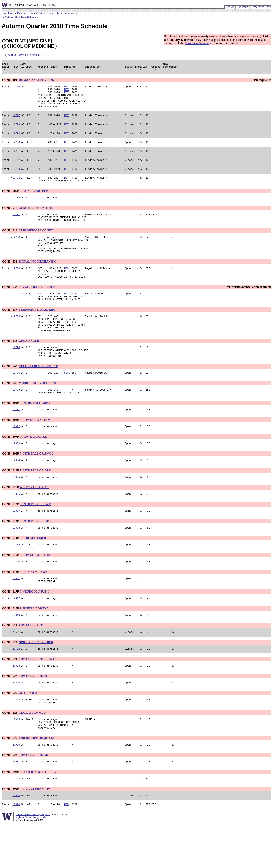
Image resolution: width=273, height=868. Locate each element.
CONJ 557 (10, 410)
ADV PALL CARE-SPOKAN (38, 697)
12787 (16, 227)
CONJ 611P (10, 519)
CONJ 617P (10, 627)
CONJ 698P (10, 815)
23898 (16, 704)
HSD (66, 849)
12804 (16, 491)
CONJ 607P (10, 466)
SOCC (67, 400)
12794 (16, 372)
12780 (16, 151)
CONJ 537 (10, 331)
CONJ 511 (10, 220)
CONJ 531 (10, 279)
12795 (16, 400)
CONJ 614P (10, 571)
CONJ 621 (10, 697)
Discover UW (25, 13)
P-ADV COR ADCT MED (36, 588)
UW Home (8, 13)
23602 (16, 686)
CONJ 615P (10, 588)
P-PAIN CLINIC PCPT (35, 202)
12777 (16, 122)
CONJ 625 (10, 732)
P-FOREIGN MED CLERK (38, 815)
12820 (16, 849)
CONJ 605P (10, 431)
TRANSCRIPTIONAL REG (37, 331)
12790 (16, 286)
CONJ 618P (10, 644)
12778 (16, 132)
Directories (243, 7)
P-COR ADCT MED (33, 571)
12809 (16, 578)
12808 (16, 561)
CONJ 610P (10, 501)
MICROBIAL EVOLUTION (37, 410)
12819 (16, 840)
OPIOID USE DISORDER (36, 679)
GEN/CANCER (29, 365)
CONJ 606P (10, 449)
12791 (16, 313)
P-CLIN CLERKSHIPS (35, 833)
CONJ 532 (10, 306)
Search (230, 7)
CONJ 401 (10, 82)
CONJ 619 (10, 662)
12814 (16, 739)
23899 (16, 721)
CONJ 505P (10, 202)
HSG (66, 286)
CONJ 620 (10, 679)
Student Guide (45, 13)
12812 (16, 634)
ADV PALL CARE (31, 662)
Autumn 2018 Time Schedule (20, 17)
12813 (16, 651)
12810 (16, 596)
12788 (16, 251)
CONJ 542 (10, 393)
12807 (16, 543)
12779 (16, 141)
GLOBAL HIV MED (32, 752)
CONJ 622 (10, 714)
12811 (16, 613)
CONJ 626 (10, 752)
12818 (16, 822)
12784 (16, 189)
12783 (16, 179)
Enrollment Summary (198, 43)
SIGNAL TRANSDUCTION (37, 306)
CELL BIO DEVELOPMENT (38, 393)
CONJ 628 (10, 798)
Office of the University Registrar (33, 859)
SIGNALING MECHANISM (38, 279)
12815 (16, 760)
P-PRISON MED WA (33, 606)
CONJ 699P (10, 833)
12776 (16, 89)
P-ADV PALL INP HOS (35, 449)
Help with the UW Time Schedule (22, 55)
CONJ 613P (10, 554)
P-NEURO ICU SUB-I (34, 627)
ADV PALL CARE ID (33, 714)
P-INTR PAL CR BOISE (36, 554)
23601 (16, 669)
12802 (16, 456)
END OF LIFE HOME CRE (37, 780)
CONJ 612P (10, 536)
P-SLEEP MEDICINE (34, 644)
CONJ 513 (10, 244)
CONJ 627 (10, 780)
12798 (16, 417)
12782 (16, 170)
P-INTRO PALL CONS (35, 431)
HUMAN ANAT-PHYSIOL (36, 82)
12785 (16, 209)
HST (66, 89)
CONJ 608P (10, 484)
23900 (16, 787)
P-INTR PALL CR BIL (35, 519)
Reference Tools (262, 7)
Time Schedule (66, 13)
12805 (16, 508)
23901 (16, 805)
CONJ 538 (10, 365)
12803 (16, 473)
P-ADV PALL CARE (33, 466)
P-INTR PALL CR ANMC (37, 484)
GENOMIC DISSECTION (36, 220)
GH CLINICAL (29, 732)
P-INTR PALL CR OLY (35, 501)
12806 (16, 526)
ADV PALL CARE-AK (34, 798)
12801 (16, 438)
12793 (16, 338)
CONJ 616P (10, 606)
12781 (16, 160)
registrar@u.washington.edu (31, 862)
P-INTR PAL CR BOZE (35, 536)
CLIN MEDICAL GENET (36, 244)
